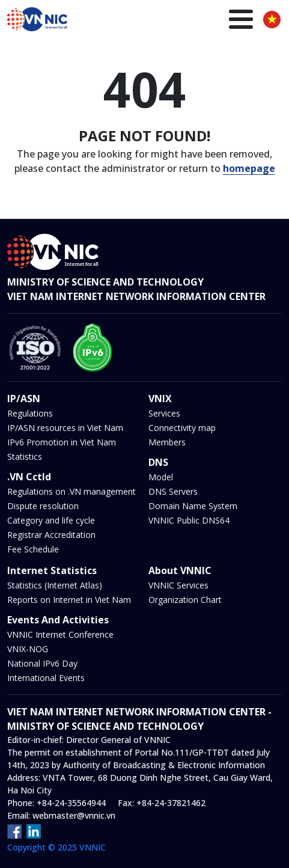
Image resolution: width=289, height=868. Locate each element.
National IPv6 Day (42, 663)
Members (167, 442)
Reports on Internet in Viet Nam (69, 600)
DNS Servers (173, 491)
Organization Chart (185, 600)
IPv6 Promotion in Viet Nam (62, 442)
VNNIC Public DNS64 (189, 520)
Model (161, 477)
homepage (249, 168)
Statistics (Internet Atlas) (55, 585)
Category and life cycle (51, 520)
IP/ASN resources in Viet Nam (65, 428)
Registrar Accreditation (51, 535)
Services (164, 413)
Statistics (25, 457)
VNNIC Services (178, 585)
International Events (46, 678)
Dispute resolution (43, 506)
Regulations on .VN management (71, 491)
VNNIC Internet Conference (60, 634)
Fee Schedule (33, 549)
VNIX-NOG (28, 649)
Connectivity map (182, 428)
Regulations (30, 413)
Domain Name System (193, 506)
